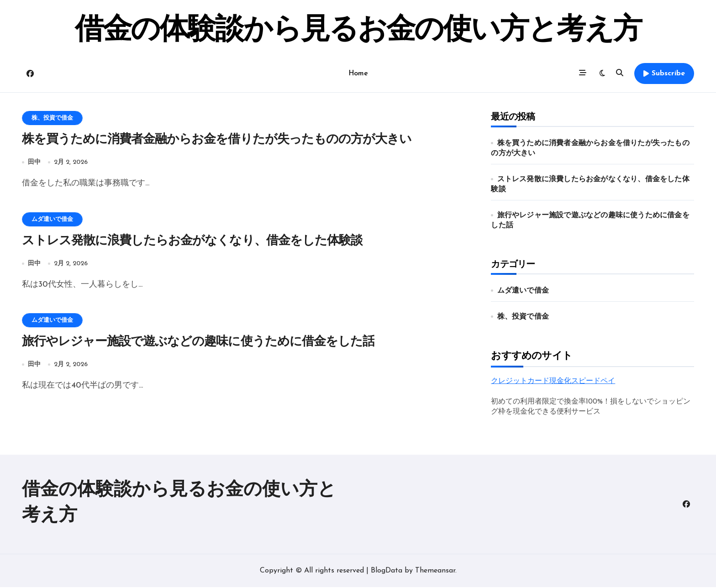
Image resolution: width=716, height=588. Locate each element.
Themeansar (435, 572)
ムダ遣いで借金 (52, 219)
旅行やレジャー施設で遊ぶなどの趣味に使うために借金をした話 (198, 343)
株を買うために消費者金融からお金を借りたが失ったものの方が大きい (217, 140)
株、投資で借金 (52, 118)
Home (358, 73)
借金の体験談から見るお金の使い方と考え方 (358, 31)
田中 (34, 162)
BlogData (387, 572)
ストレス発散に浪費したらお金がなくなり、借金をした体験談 (192, 241)
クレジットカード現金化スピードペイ (553, 381)
